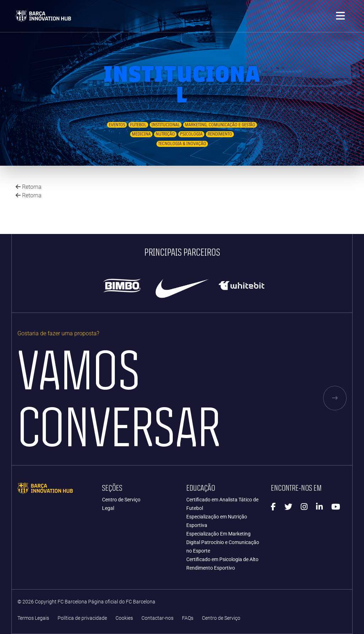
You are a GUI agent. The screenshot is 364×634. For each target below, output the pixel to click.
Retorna (29, 187)
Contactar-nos (157, 618)
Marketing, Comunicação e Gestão (220, 125)
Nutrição (165, 134)
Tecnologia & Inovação (182, 144)
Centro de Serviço (121, 500)
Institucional (166, 125)
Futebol (138, 125)
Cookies (124, 618)
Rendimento (220, 134)
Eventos (117, 125)
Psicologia (191, 134)
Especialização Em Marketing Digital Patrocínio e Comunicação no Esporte (223, 542)
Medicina (141, 134)
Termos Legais (33, 618)
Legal (108, 508)
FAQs (188, 618)
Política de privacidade (82, 618)
